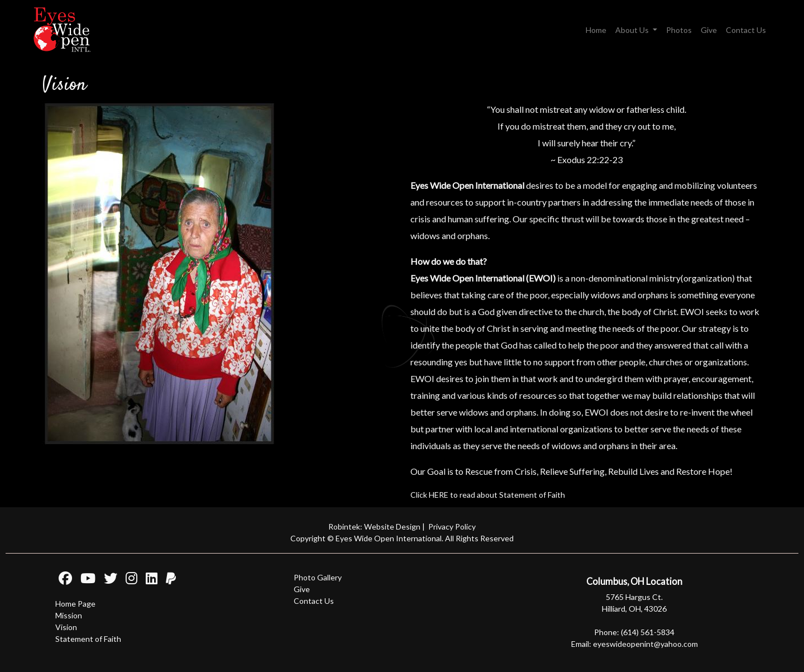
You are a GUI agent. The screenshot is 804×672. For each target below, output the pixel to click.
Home (596, 30)
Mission (69, 615)
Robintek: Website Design (374, 526)
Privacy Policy (452, 526)
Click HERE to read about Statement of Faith (488, 495)
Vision (66, 627)
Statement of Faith (88, 639)
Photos (679, 30)
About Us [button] (633, 30)
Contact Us (746, 30)
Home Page (75, 604)
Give (709, 30)
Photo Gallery (318, 577)
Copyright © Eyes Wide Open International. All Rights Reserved (402, 538)
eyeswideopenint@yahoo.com (645, 644)
